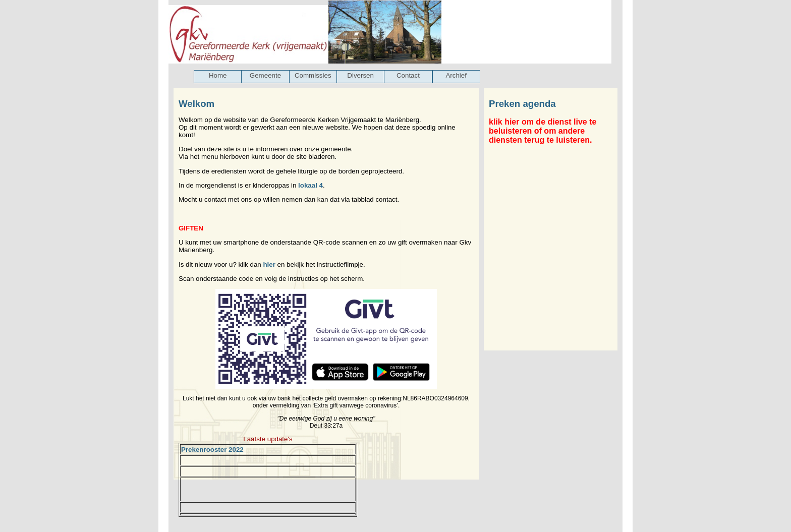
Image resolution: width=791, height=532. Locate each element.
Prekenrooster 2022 (212, 450)
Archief (456, 75)
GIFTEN (191, 228)
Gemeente (265, 75)
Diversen (360, 75)
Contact (408, 75)
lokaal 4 (309, 185)
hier (269, 264)
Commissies (313, 75)
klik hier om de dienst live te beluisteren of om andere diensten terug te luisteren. (543, 131)
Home (218, 75)
